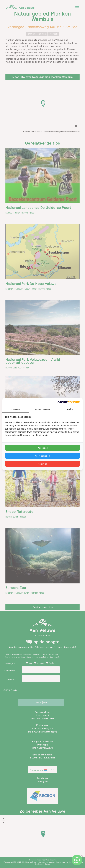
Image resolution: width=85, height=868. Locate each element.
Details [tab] (69, 409)
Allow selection (42, 456)
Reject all (42, 464)
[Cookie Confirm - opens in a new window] (69, 402)
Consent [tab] (16, 409)
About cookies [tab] (42, 409)
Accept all (43, 448)
